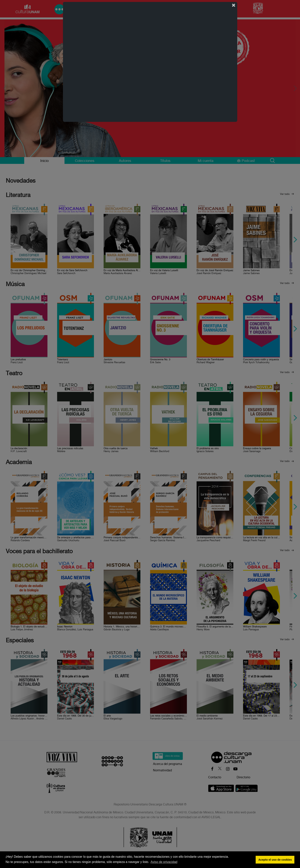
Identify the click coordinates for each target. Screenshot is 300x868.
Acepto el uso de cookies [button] (275, 860)
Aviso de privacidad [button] (164, 862)
